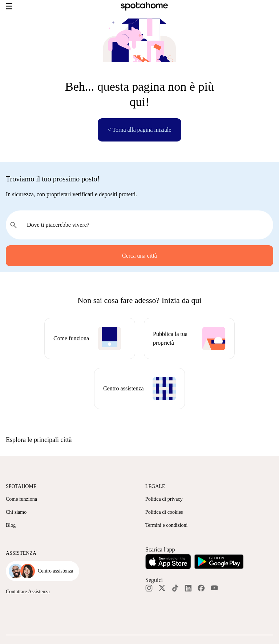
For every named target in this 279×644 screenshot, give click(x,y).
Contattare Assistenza (28, 592)
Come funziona (21, 499)
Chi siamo (16, 512)
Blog (11, 525)
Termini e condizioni (166, 525)
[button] (139, 440)
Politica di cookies (164, 512)
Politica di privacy (164, 499)
